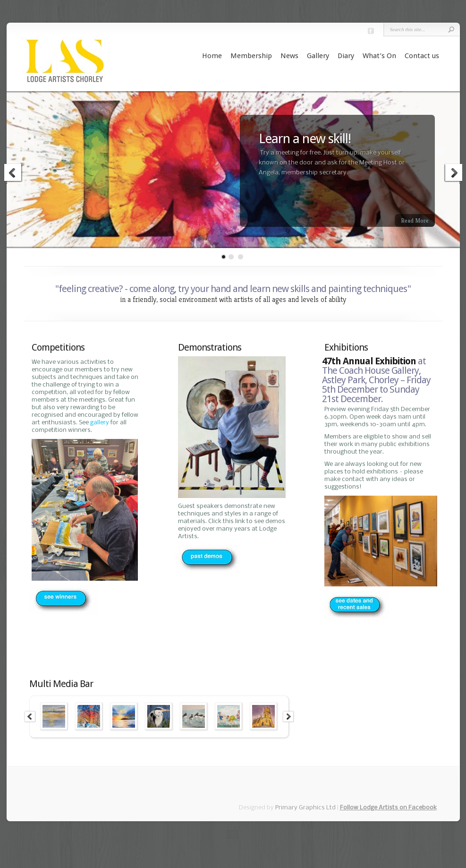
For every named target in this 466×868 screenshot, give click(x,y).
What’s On (379, 56)
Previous (13, 174)
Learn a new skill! (305, 139)
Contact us (422, 56)
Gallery (318, 56)
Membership (251, 56)
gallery (100, 423)
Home (212, 56)
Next (453, 174)
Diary (346, 56)
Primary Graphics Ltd (305, 808)
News (289, 56)
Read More (415, 220)
